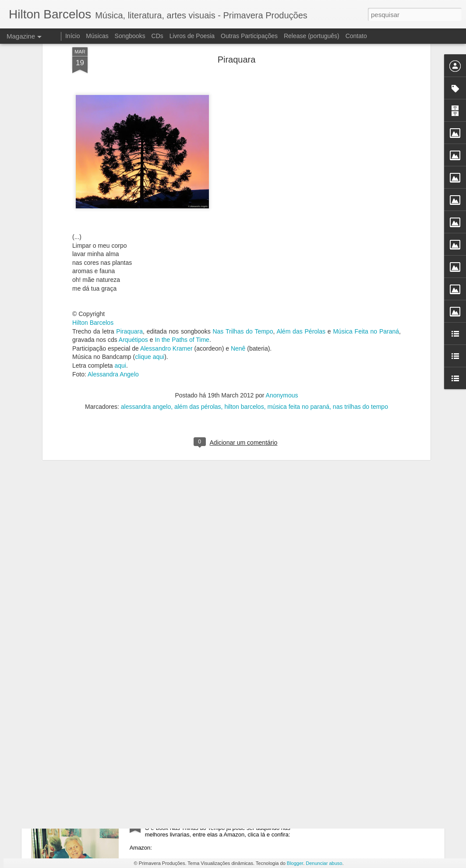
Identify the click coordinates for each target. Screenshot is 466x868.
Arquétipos (133, 206)
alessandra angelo (146, 273)
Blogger (295, 863)
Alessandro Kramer (166, 214)
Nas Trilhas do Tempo (243, 197)
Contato (356, 36)
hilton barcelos (244, 273)
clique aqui (150, 223)
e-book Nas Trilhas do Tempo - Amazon (206, 819)
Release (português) (312, 36)
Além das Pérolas (301, 197)
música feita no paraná (298, 273)
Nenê (238, 214)
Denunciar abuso (324, 863)
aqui (120, 232)
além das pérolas (198, 273)
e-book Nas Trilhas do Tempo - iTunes (204, 719)
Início (72, 36)
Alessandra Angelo (113, 240)
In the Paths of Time (182, 206)
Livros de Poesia (192, 36)
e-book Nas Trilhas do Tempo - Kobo (202, 620)
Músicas (97, 36)
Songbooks (130, 36)
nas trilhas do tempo (360, 273)
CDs (157, 36)
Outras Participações (249, 36)
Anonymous (282, 261)
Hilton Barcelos (93, 189)
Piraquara (129, 197)
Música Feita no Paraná (366, 197)
